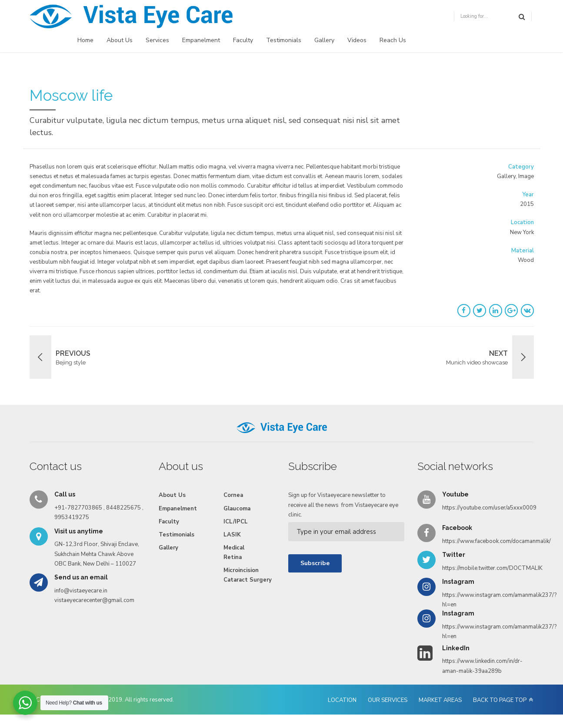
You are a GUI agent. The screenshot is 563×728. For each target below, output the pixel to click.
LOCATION (342, 700)
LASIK (232, 535)
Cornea (233, 495)
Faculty (243, 40)
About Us (120, 40)
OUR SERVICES (388, 700)
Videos (357, 40)
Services (157, 40)
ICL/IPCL (236, 522)
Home (85, 40)
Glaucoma (237, 509)
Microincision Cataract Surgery (248, 575)
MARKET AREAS (440, 700)
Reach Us (393, 40)
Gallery (324, 40)
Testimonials (284, 40)
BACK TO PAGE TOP (500, 700)
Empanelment (201, 40)
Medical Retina (234, 553)
